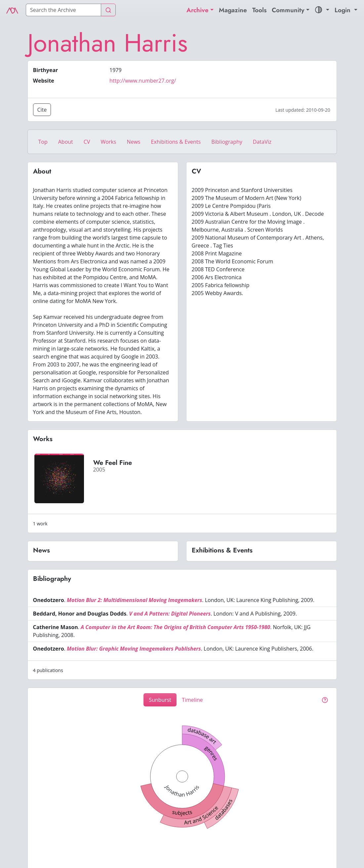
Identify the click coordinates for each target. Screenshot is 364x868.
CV (87, 142)
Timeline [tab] (192, 700)
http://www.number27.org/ (143, 81)
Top (43, 142)
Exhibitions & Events (176, 142)
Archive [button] (198, 10)
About (66, 142)
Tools (259, 10)
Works (108, 142)
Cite (42, 110)
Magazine (233, 10)
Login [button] (344, 10)
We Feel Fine (113, 463)
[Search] (63, 10)
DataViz (262, 142)
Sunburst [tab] (160, 700)
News (133, 142)
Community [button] (288, 10)
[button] (322, 10)
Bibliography (227, 142)
